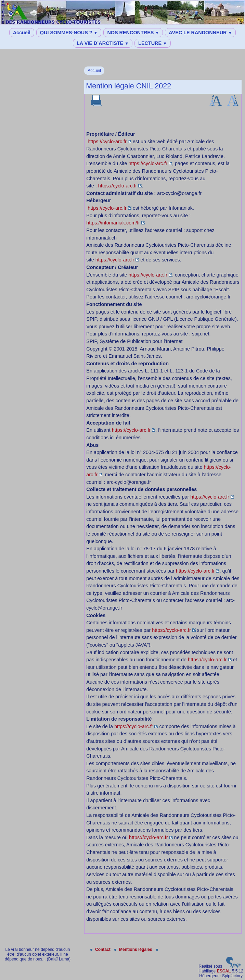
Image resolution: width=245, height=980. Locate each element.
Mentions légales (134, 950)
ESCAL (224, 971)
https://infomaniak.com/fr (113, 223)
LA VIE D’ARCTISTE (103, 43)
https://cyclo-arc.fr (107, 142)
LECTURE (153, 43)
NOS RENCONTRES (133, 33)
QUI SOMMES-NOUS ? (69, 33)
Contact (101, 950)
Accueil (22, 33)
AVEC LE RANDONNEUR (200, 33)
